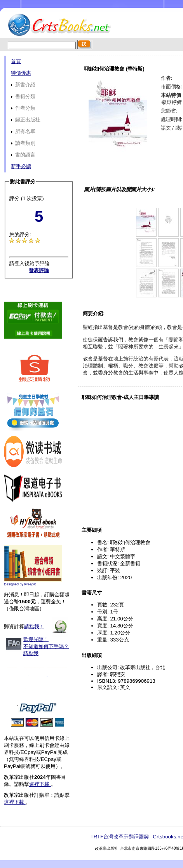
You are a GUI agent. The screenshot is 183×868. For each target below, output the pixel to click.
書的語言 (23, 155)
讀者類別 (23, 143)
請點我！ (34, 626)
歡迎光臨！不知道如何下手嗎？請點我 (46, 646)
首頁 (16, 61)
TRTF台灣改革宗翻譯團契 (119, 837)
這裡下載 (40, 784)
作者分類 (23, 108)
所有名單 (23, 131)
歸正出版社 (26, 120)
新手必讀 (21, 166)
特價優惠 (21, 73)
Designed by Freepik (20, 584)
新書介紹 (23, 85)
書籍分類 (23, 96)
